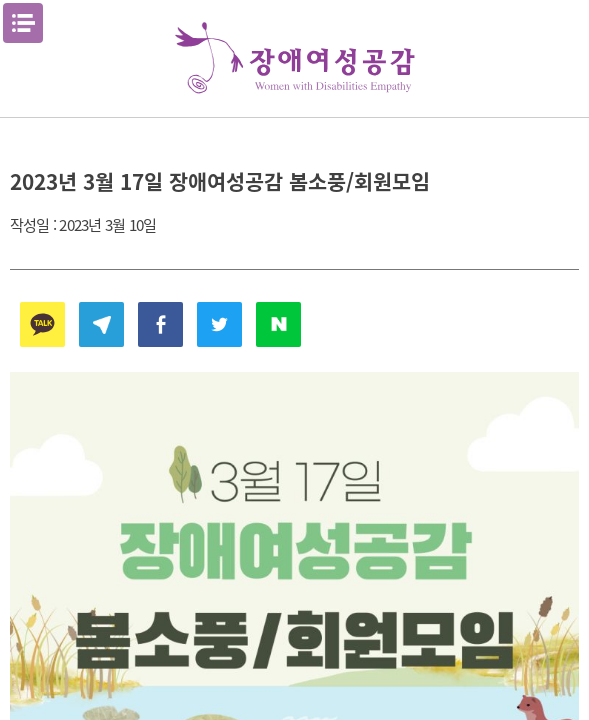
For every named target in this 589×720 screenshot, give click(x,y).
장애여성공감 (295, 58)
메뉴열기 (23, 23)
